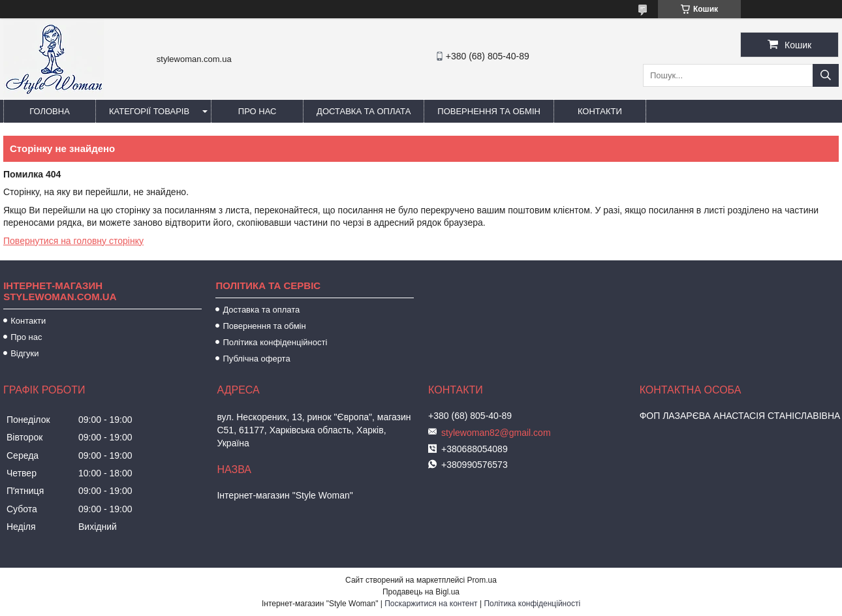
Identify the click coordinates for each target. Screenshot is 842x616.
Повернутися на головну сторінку (73, 241)
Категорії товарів (149, 111)
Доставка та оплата (364, 111)
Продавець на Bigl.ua (421, 592)
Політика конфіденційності (275, 342)
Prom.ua (482, 580)
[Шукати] (826, 75)
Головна (50, 111)
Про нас (257, 111)
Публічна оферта (256, 359)
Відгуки (24, 353)
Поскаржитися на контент (431, 604)
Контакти (600, 111)
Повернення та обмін (489, 111)
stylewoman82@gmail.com (496, 433)
